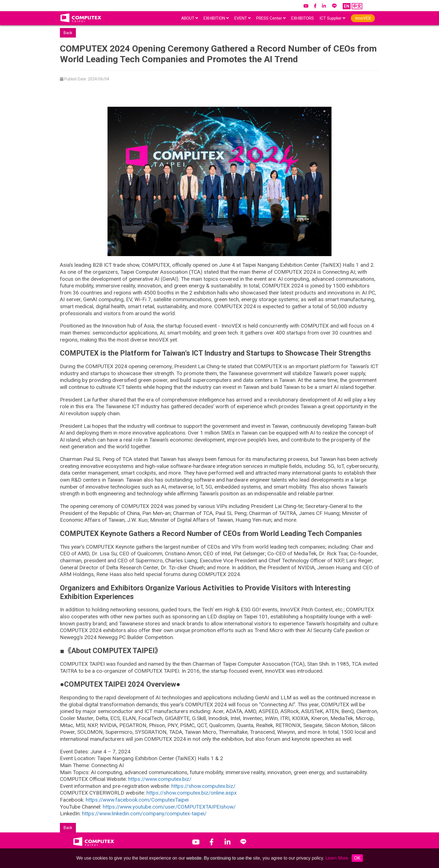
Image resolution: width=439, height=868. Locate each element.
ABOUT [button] (190, 18)
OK (357, 858)
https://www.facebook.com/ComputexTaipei (137, 800)
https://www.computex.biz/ (160, 779)
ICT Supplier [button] (332, 18)
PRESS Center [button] (271, 18)
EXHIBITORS (303, 18)
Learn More (337, 858)
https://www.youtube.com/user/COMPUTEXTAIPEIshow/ (169, 807)
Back (68, 33)
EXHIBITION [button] (216, 18)
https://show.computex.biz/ (203, 786)
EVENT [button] (242, 18)
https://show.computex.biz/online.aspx (192, 793)
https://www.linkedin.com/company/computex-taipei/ (144, 814)
